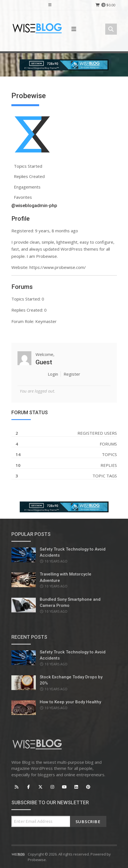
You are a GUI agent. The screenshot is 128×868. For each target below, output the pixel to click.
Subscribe (88, 821)
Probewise (37, 860)
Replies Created (29, 176)
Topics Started (28, 166)
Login (53, 374)
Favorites (23, 197)
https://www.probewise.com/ (58, 267)
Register (72, 374)
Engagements (27, 187)
